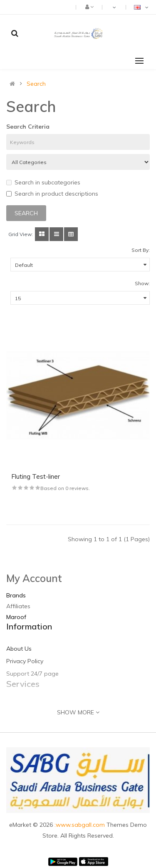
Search (36, 84)
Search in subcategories (43, 182)
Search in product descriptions (52, 194)
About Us (19, 649)
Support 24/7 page (32, 674)
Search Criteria (28, 127)
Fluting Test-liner (36, 476)
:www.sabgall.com (80, 825)
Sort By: (141, 250)
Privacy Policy (25, 661)
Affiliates (18, 606)
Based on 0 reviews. (65, 488)
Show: (142, 283)
